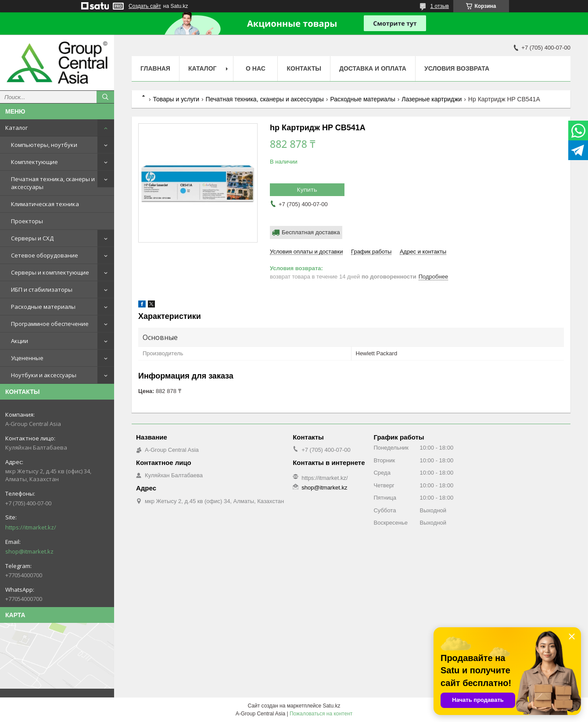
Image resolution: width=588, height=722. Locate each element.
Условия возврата (457, 68)
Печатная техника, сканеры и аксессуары (53, 183)
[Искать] (105, 97)
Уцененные (27, 358)
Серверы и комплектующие (50, 272)
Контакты (304, 68)
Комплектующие (34, 162)
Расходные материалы (43, 307)
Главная (155, 68)
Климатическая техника (45, 204)
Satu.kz (331, 706)
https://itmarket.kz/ (31, 527)
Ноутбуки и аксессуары (44, 375)
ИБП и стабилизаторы (42, 290)
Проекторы (27, 221)
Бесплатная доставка (311, 232)
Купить (307, 189)
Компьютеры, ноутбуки (44, 145)
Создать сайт (145, 6)
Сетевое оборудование (45, 255)
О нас (256, 68)
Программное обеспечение (50, 324)
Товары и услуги (176, 99)
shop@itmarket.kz (29, 551)
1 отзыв (440, 6)
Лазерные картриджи (432, 99)
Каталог (16, 128)
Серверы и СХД (32, 238)
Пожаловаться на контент (321, 714)
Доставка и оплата (373, 68)
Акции (20, 341)
